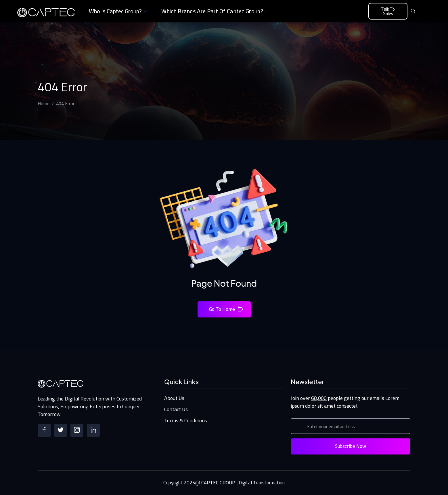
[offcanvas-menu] (424, 11)
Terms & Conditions (186, 420)
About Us (174, 398)
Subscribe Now (351, 446)
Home (44, 103)
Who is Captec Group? (118, 11)
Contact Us (176, 409)
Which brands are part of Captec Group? (215, 11)
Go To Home (226, 309)
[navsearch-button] (413, 11)
